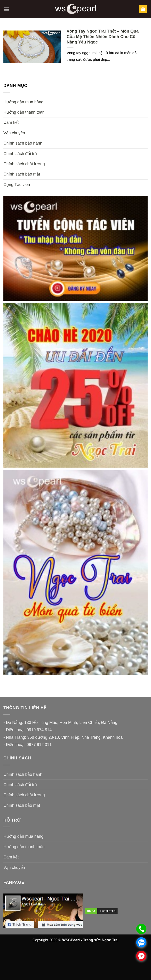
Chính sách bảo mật (22, 174)
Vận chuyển (14, 133)
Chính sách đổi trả (20, 154)
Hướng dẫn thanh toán (24, 112)
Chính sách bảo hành (23, 143)
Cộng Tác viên (17, 185)
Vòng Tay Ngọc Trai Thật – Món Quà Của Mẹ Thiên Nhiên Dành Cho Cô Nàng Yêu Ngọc (103, 37)
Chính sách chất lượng (24, 164)
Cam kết (11, 122)
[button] (6, 9)
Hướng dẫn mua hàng (23, 102)
